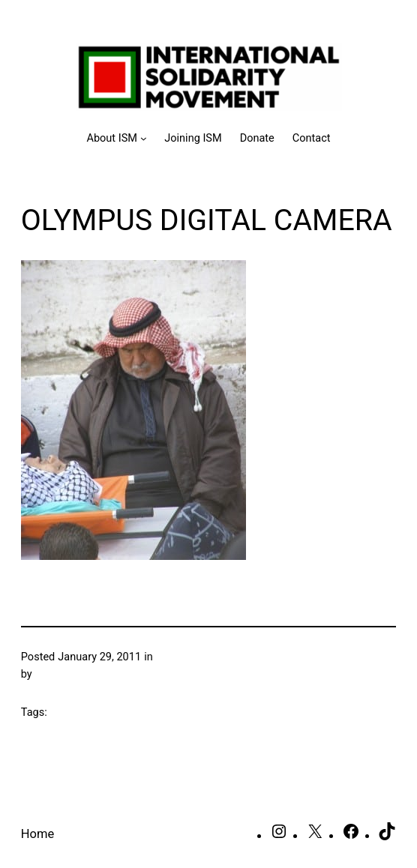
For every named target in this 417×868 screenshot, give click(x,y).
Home (37, 834)
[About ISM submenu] (116, 138)
